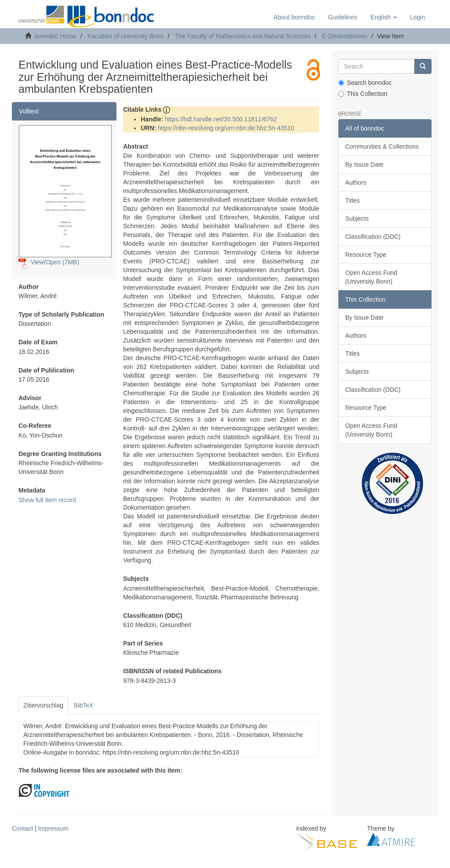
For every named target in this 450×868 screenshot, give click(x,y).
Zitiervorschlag (43, 705)
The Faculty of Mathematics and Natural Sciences (243, 36)
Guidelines (343, 17)
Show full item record (47, 500)
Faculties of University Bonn (126, 36)
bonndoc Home (56, 36)
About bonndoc (294, 17)
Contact (22, 828)
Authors (356, 182)
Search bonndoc (365, 83)
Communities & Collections (382, 146)
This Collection (363, 94)
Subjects (357, 219)
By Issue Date (365, 164)
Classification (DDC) (373, 237)
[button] (384, 17)
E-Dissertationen (345, 36)
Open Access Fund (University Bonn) (371, 277)
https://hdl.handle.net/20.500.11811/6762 (221, 119)
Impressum (53, 828)
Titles (353, 201)
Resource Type (366, 255)
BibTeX (83, 705)
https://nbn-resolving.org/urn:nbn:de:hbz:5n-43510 (226, 128)
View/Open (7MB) (49, 262)
